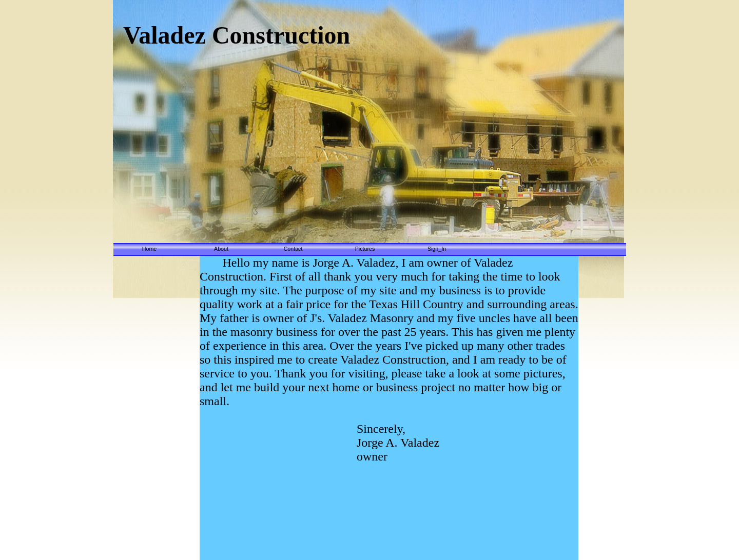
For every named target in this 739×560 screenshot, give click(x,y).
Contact (293, 249)
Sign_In (437, 249)
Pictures (365, 249)
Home (149, 249)
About (221, 249)
